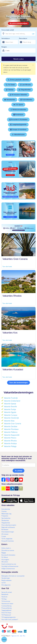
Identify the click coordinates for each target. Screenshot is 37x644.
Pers (24, 636)
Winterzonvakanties (18, 110)
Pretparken (5, 516)
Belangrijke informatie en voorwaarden (13, 576)
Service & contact (7, 592)
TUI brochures (6, 601)
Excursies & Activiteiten (18, 120)
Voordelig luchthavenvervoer (10, 566)
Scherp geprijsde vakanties (18, 80)
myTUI (4, 583)
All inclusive (5, 534)
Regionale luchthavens (8, 527)
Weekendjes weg (6, 514)
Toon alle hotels (7, 266)
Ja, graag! (19, 471)
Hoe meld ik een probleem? (10, 619)
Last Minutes (25, 85)
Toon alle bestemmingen (18, 383)
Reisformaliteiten (7, 580)
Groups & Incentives (18, 129)
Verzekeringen (6, 578)
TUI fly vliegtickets (7, 539)
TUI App (4, 599)
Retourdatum (23, 38)
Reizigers (4, 47)
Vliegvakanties (25, 90)
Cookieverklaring (6, 606)
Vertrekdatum (6, 38)
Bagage (4, 553)
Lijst (33, 34)
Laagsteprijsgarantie (18, 125)
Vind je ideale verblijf (8, 30)
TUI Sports (18, 105)
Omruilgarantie (6, 585)
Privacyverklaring (6, 608)
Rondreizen (18, 115)
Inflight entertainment (8, 569)
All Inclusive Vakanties (18, 95)
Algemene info (15, 636)
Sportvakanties (6, 518)
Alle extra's (5, 562)
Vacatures (4, 597)
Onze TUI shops (6, 613)
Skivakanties (10, 100)
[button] (4, 639)
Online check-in (6, 548)
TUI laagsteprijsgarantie (8, 617)
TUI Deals (10, 85)
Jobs (21, 636)
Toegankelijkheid (6, 610)
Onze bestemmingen (8, 532)
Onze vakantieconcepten (9, 525)
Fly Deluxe (5, 557)
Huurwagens (5, 559)
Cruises (4, 536)
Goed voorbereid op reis (9, 564)
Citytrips (10, 90)
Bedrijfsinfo (5, 594)
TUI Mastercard (6, 615)
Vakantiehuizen (18, 134)
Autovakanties (26, 100)
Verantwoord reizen (7, 603)
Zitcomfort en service (8, 550)
